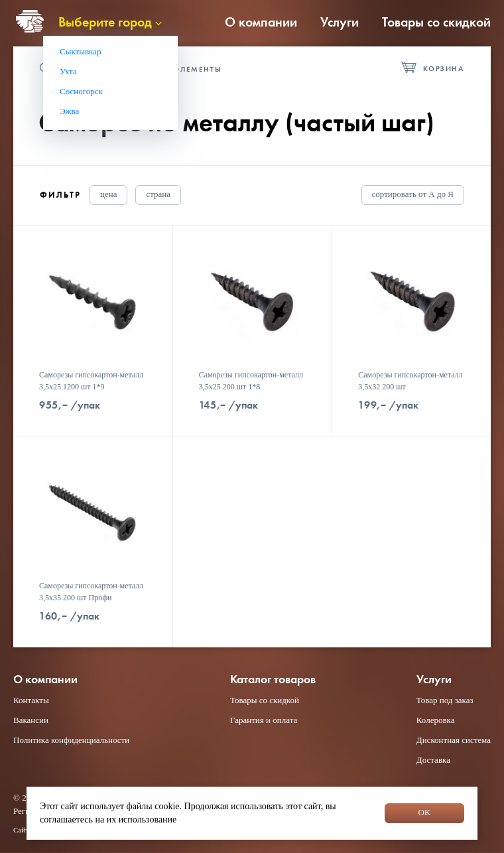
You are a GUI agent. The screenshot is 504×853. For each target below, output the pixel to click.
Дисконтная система (454, 740)
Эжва (69, 111)
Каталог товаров (273, 680)
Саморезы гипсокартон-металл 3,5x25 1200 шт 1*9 (91, 381)
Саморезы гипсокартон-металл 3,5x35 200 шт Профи (91, 592)
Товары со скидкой (436, 22)
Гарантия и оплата (264, 720)
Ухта (68, 71)
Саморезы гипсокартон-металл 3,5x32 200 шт (410, 381)
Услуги (340, 22)
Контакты (31, 700)
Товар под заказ (445, 700)
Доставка (433, 760)
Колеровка (436, 720)
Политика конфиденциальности (71, 740)
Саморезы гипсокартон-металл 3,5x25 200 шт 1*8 (251, 381)
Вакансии (31, 720)
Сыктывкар (81, 51)
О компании (261, 22)
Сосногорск (81, 91)
